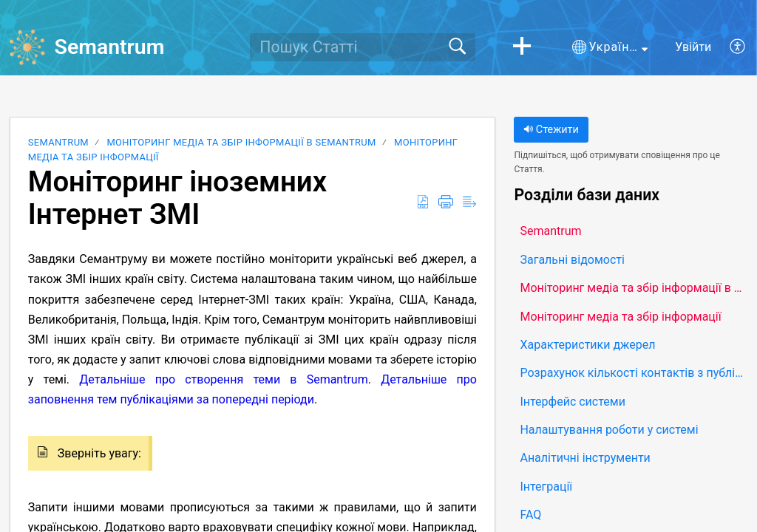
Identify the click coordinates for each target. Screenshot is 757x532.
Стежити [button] (551, 130)
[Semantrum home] (27, 47)
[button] (522, 47)
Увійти (693, 47)
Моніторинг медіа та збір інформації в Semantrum (241, 142)
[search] (363, 47)
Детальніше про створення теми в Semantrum (223, 379)
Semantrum (58, 142)
